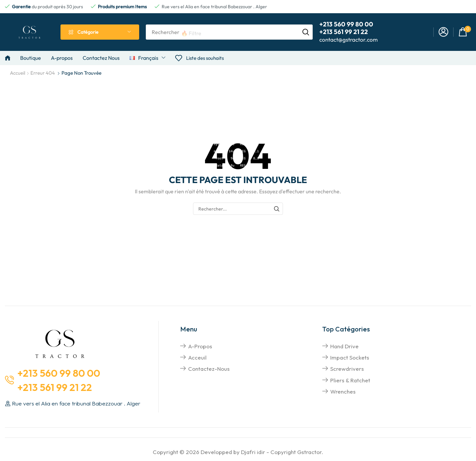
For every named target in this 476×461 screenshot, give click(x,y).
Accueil (18, 73)
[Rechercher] (306, 32)
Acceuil (197, 357)
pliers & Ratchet (350, 380)
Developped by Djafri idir (233, 452)
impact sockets (350, 357)
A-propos (200, 346)
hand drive (344, 346)
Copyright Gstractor (296, 452)
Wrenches (343, 391)
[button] (443, 32)
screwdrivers (347, 369)
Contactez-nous (209, 369)
